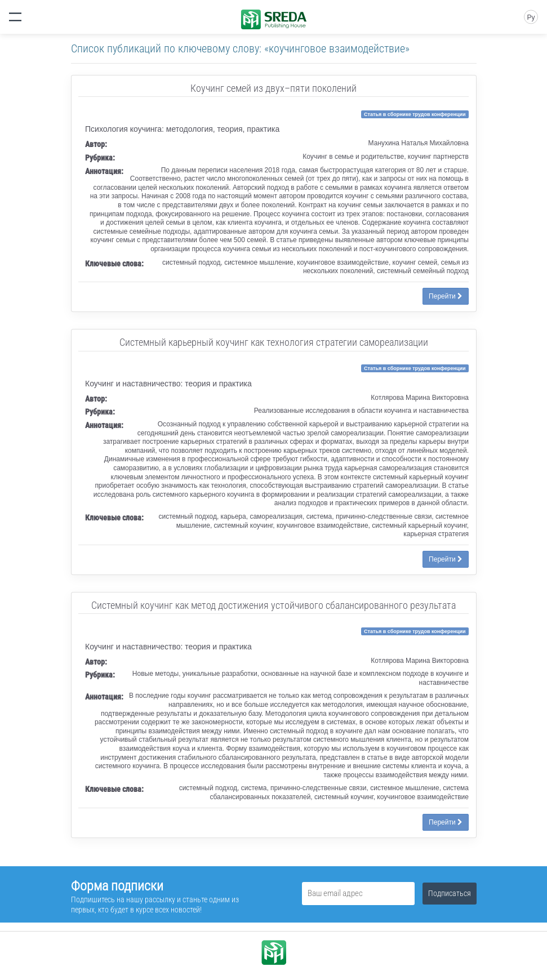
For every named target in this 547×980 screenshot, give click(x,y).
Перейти (446, 296)
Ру (531, 17)
